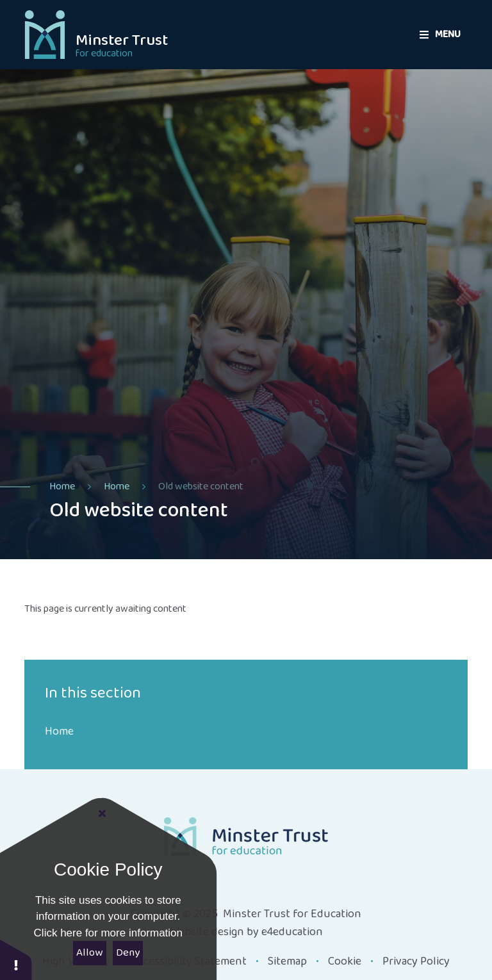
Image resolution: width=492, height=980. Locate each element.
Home (62, 486)
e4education (292, 932)
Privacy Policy (416, 961)
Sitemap (287, 961)
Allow (89, 953)
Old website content (201, 486)
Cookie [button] (345, 961)
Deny (128, 953)
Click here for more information (108, 933)
